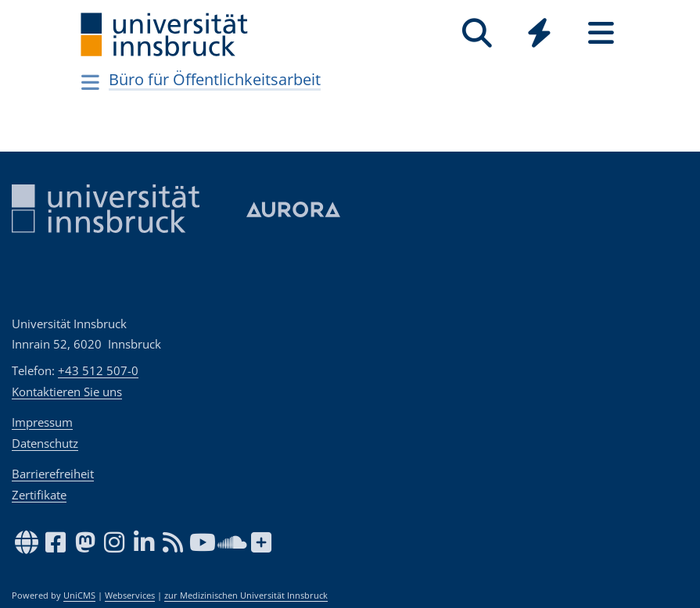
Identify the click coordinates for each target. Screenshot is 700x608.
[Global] (539, 35)
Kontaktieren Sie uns (67, 392)
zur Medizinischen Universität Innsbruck (246, 595)
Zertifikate (39, 495)
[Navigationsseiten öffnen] (91, 82)
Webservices (130, 595)
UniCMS (79, 595)
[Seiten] (601, 33)
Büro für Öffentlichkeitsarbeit (215, 79)
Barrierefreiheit (53, 474)
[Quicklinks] (539, 33)
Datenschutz (45, 443)
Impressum (42, 422)
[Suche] (477, 33)
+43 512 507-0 (98, 370)
